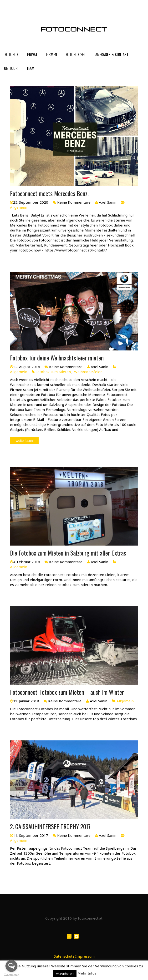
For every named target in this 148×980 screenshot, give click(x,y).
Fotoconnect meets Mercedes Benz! (49, 193)
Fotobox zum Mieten (53, 372)
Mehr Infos (87, 973)
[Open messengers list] (11, 966)
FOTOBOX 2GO (76, 54)
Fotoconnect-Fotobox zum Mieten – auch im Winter (67, 692)
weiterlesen (24, 441)
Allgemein (19, 207)
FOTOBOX (12, 54)
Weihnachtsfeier (88, 372)
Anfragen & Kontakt (112, 54)
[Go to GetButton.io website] (11, 975)
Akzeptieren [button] (65, 973)
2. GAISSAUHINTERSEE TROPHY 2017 (50, 826)
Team (30, 68)
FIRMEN (52, 54)
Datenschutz (64, 956)
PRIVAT (32, 54)
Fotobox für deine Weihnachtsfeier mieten (57, 358)
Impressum (85, 956)
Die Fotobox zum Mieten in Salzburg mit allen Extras (68, 553)
